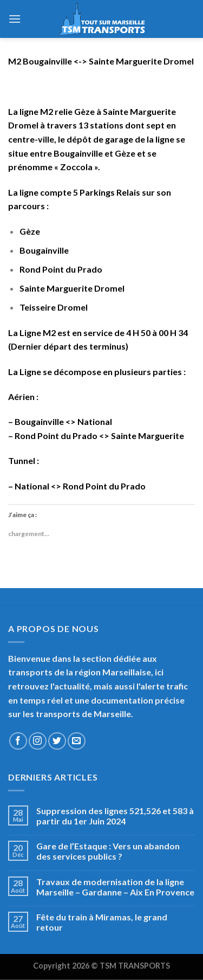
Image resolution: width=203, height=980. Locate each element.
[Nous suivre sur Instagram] (38, 741)
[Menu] (15, 19)
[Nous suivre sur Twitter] (57, 741)
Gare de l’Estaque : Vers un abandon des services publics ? (108, 851)
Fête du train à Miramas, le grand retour (102, 922)
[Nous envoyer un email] (77, 741)
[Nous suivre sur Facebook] (18, 741)
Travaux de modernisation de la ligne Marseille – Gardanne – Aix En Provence (115, 887)
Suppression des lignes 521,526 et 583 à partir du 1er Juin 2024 (115, 816)
